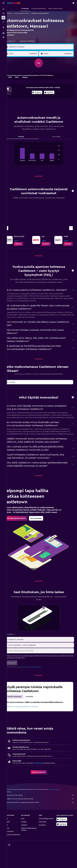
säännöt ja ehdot (31, 684)
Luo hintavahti (44, 782)
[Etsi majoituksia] (3, 13)
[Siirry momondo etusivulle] (14, 3)
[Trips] (3, 27)
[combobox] (16, 41)
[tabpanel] (42, 155)
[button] (3, 3)
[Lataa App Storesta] (52, 93)
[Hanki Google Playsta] (40, 93)
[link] (25, 244)
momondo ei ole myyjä (43, 814)
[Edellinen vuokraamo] (13, 228)
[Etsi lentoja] (3, 9)
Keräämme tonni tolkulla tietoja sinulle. (43, 818)
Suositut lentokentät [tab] (21, 713)
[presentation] (52, 92)
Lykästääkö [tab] (36, 713)
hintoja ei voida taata (60, 808)
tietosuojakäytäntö (43, 684)
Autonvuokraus (14, 13)
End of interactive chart (20, 159)
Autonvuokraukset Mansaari (28, 13)
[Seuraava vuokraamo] (71, 228)
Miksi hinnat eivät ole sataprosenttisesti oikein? (43, 821)
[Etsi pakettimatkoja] (3, 22)
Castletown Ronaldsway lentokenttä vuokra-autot (27, 724)
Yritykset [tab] (26, 137)
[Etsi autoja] (3, 18)
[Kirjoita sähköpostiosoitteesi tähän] (44, 667)
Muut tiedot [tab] (58, 137)
